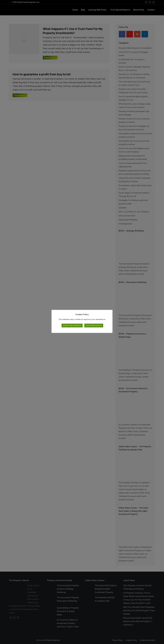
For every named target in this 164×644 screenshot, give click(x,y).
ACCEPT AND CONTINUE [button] (72, 326)
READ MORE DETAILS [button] (94, 326)
